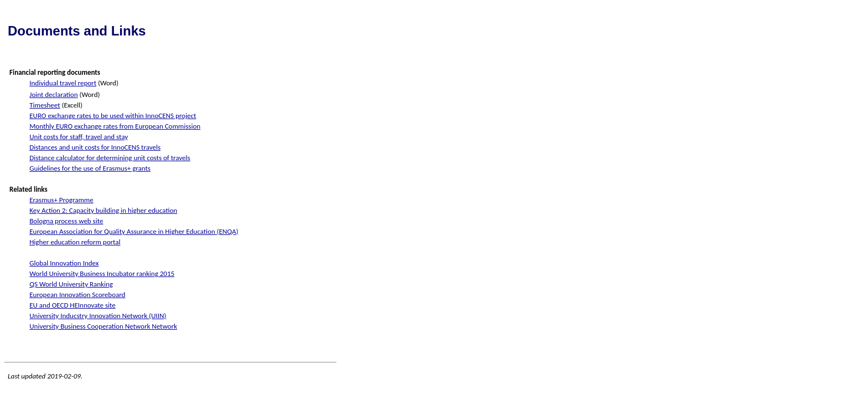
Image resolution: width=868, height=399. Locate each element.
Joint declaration (53, 94)
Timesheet (45, 105)
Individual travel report (63, 83)
